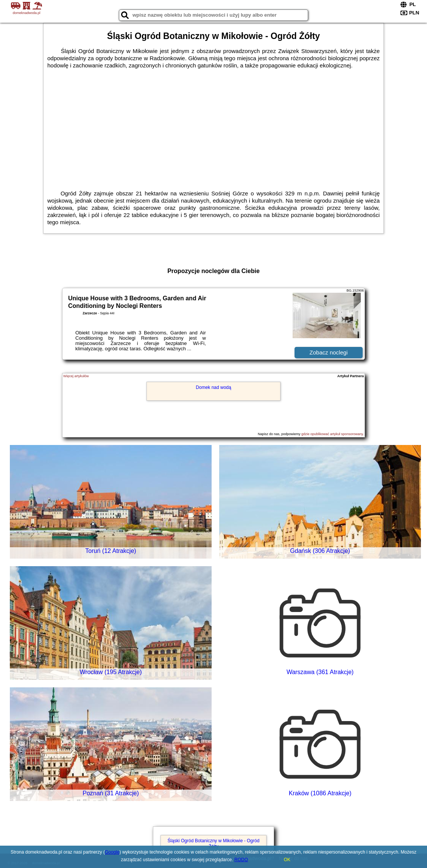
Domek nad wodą (213, 387)
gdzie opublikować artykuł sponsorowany (332, 434)
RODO (241, 860)
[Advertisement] (213, 126)
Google (112, 852)
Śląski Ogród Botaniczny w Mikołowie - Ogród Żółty (214, 843)
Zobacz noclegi (329, 352)
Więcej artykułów (76, 376)
